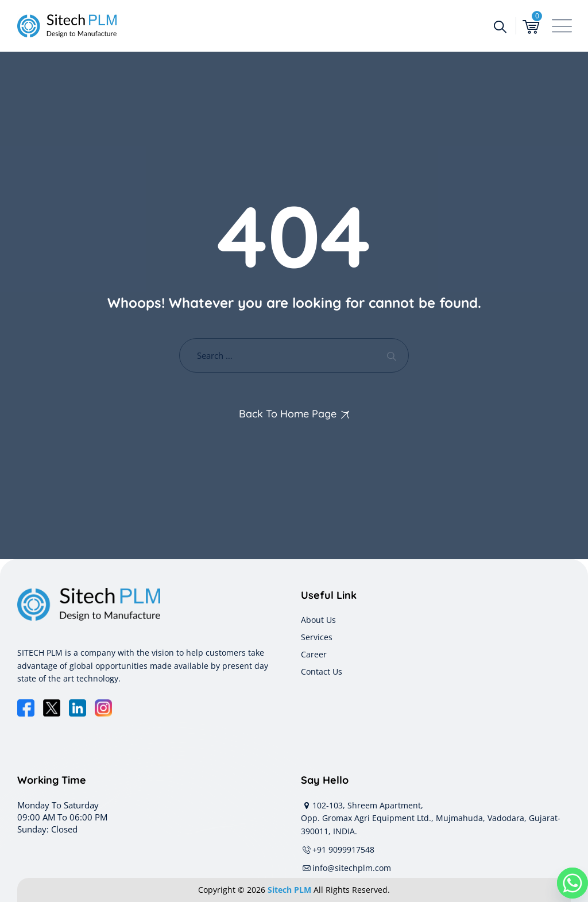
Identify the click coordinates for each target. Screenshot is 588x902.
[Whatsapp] (572, 883)
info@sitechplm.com (346, 868)
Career (314, 654)
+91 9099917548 (338, 849)
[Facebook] (26, 708)
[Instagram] (103, 708)
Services (317, 637)
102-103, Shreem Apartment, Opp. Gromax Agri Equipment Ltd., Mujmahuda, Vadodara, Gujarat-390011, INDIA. (431, 818)
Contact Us (322, 671)
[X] (52, 708)
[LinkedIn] (78, 708)
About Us (318, 620)
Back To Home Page (288, 414)
